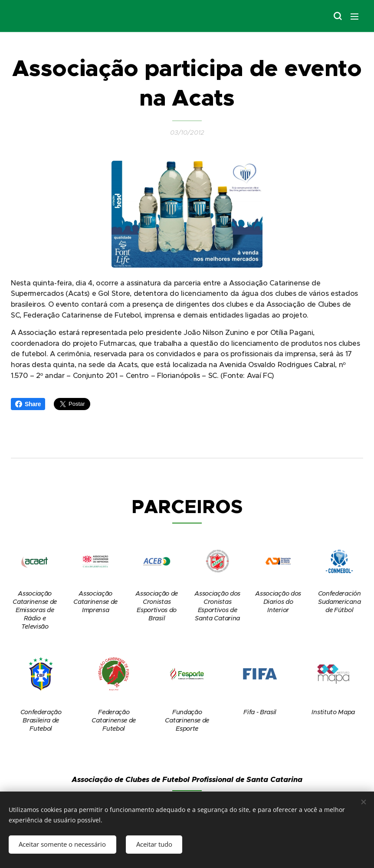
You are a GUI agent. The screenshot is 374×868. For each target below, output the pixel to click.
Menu (354, 17)
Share (28, 404)
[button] (337, 16)
